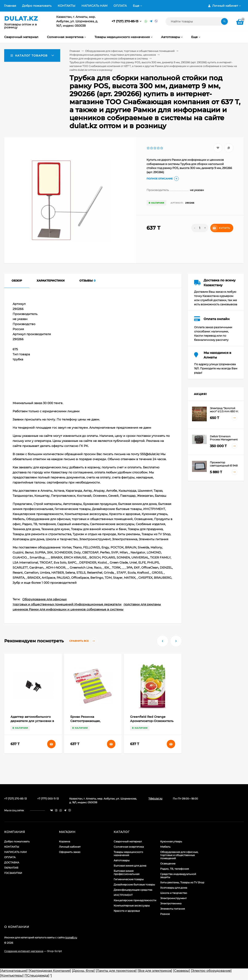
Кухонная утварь (171, 841)
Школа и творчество (174, 893)
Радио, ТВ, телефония (175, 869)
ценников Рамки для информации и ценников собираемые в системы (68, 609)
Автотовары (122, 860)
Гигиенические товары (129, 879)
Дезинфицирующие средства (133, 890)
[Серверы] (181, 971)
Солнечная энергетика (129, 847)
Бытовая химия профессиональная (127, 872)
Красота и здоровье (127, 911)
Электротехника (171, 903)
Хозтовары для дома (174, 888)
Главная (10, 6)
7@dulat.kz (155, 799)
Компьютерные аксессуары (132, 906)
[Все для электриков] (155, 971)
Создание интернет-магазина (24, 951)
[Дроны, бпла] (83, 971)
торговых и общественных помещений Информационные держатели (67, 604)
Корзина (65, 841)
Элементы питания (173, 909)
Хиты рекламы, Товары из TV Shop (182, 882)
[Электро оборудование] (211, 971)
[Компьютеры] (12, 975)
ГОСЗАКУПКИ (13, 873)
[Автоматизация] (14, 971)
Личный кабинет (70, 847)
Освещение (168, 863)
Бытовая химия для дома (130, 866)
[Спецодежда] (38, 975)
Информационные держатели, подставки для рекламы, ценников (113, 55)
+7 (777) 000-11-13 (48, 799)
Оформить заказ (70, 852)
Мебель (165, 847)
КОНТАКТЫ (67, 6)
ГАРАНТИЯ (11, 868)
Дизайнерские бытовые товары (134, 885)
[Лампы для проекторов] (116, 971)
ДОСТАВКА (12, 862)
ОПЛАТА (120, 6)
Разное (165, 914)
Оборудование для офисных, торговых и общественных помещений (130, 51)
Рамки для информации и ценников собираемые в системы (109, 59)
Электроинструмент (173, 898)
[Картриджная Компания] (50, 971)
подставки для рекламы (142, 604)
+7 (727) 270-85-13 (125, 21)
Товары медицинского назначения (128, 854)
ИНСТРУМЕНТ (123, 895)
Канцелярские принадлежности (135, 900)
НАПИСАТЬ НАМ (94, 6)
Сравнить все (83, 641)
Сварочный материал (128, 841)
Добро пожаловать (37, 6)
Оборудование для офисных (44, 599)
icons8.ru (71, 937)
